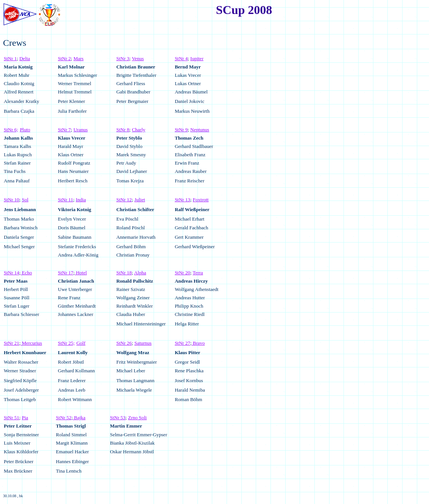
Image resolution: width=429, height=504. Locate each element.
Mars (78, 58)
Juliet (140, 200)
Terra (198, 273)
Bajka (79, 418)
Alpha (140, 273)
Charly (139, 130)
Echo (26, 273)
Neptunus (200, 130)
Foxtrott (201, 200)
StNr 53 (118, 418)
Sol (25, 200)
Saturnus (143, 343)
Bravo (198, 343)
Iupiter (197, 58)
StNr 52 (64, 418)
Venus (138, 58)
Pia (25, 418)
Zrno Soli (137, 418)
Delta (25, 58)
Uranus (81, 130)
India (81, 200)
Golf (81, 343)
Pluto (25, 130)
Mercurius (31, 343)
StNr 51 (12, 418)
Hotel (81, 273)
